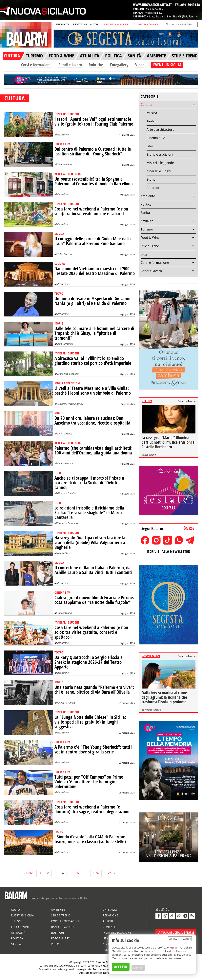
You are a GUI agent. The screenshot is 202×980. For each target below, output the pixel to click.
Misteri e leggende (160, 163)
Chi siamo (110, 910)
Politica (146, 204)
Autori (108, 921)
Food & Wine (150, 238)
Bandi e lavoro (70, 65)
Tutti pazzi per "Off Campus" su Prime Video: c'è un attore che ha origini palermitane (89, 782)
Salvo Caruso (64, 254)
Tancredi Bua (64, 164)
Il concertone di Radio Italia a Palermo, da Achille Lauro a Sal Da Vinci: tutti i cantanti (93, 570)
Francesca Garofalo (68, 374)
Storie (151, 179)
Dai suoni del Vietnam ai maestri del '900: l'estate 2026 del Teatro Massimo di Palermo (95, 271)
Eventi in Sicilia (22, 915)
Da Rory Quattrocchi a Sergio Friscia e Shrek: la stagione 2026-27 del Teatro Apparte (89, 662)
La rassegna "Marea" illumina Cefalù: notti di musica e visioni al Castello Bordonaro (169, 442)
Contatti (110, 927)
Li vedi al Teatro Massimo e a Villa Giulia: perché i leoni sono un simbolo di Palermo (93, 391)
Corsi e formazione (36, 65)
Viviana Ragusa (153, 710)
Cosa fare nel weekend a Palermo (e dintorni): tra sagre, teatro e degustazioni (92, 809)
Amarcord (154, 188)
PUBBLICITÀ (62, 24)
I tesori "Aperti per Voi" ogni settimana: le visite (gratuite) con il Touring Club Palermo (94, 121)
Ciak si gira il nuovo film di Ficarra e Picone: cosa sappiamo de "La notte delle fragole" (94, 600)
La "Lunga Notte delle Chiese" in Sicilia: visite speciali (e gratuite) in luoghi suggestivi (90, 722)
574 (96, 873)
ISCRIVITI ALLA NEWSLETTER (168, 551)
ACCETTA (121, 967)
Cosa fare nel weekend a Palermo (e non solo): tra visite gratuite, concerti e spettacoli (91, 632)
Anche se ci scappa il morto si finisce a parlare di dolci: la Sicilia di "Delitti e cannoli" (89, 483)
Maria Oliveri (64, 553)
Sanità (145, 213)
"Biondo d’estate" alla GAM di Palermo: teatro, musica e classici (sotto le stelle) (90, 839)
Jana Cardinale (65, 344)
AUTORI (95, 24)
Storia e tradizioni (160, 154)
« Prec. (29, 873)
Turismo (147, 229)
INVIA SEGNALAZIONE (116, 24)
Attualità (147, 221)
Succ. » (110, 873)
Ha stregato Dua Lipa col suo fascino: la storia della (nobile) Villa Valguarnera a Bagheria (90, 542)
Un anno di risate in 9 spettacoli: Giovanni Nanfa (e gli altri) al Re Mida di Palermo (92, 301)
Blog (144, 254)
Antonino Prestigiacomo (70, 404)
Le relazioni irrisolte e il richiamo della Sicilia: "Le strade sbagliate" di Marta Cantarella (89, 513)
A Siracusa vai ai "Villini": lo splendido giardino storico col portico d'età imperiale (93, 361)
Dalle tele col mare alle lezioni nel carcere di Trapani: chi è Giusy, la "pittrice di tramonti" (94, 333)
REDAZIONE (80, 24)
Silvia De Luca (65, 433)
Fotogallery (119, 65)
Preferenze (138, 968)
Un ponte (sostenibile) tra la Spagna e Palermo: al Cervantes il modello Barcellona (94, 181)
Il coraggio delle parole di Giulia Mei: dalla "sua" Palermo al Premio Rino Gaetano (93, 241)
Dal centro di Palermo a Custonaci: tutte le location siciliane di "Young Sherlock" (93, 151)
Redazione (63, 134)
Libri (150, 146)
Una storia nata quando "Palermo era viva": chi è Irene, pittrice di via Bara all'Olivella (94, 690)
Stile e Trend (150, 246)
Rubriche (96, 65)
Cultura (146, 105)
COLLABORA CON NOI (145, 24)
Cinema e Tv (156, 138)
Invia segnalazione (117, 933)
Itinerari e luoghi (159, 171)
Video (140, 65)
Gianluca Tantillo (66, 493)
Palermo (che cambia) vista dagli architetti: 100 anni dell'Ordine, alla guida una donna (93, 450)
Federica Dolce (65, 463)
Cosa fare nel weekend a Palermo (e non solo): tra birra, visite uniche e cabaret (91, 211)
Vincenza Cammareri (69, 523)
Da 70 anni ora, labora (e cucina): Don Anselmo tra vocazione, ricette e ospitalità (92, 420)
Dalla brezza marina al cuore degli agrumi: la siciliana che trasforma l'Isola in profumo (164, 697)
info (175, 948)
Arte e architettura (160, 130)
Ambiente (148, 196)
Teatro (151, 121)
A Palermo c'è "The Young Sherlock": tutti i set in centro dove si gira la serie (93, 749)
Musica (152, 113)
